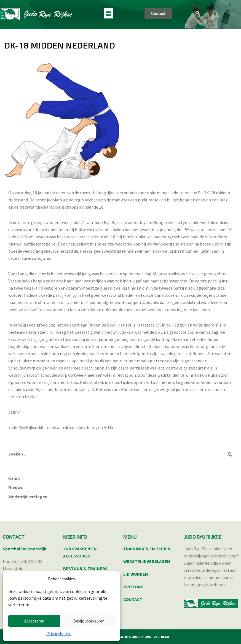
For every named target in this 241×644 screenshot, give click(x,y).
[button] (108, 13)
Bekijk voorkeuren (89, 621)
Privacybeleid (59, 634)
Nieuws (16, 487)
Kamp (14, 478)
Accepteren (34, 621)
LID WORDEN (136, 574)
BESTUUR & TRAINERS (85, 568)
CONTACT (133, 599)
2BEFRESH (161, 637)
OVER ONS (133, 587)
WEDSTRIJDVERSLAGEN (147, 561)
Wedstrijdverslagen (28, 497)
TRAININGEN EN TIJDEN (147, 549)
